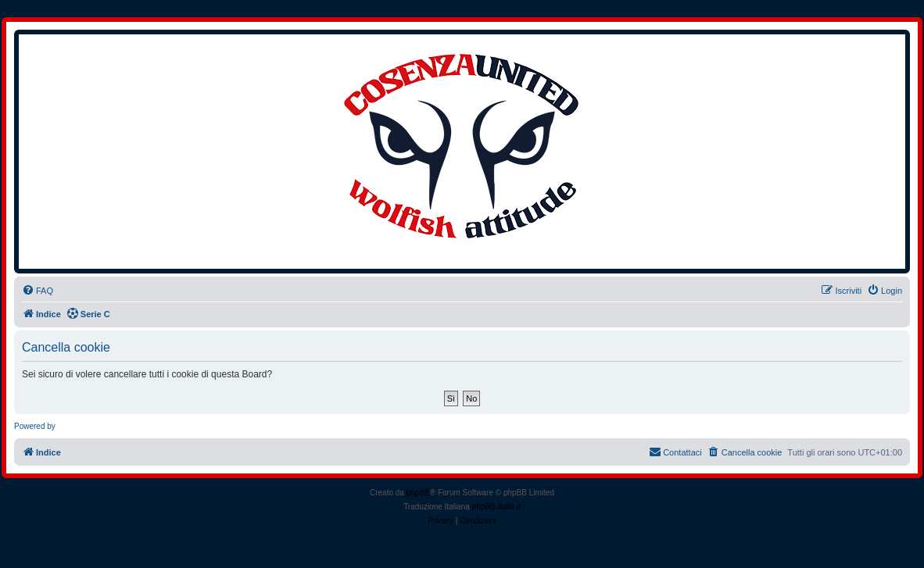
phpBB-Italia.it (496, 507)
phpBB (418, 493)
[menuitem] (38, 291)
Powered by (35, 426)
